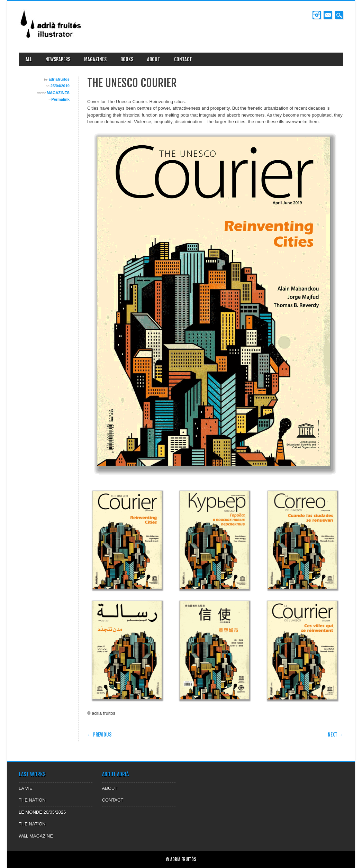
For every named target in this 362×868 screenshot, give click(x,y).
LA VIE (26, 788)
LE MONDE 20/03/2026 (42, 812)
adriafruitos (59, 79)
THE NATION (32, 800)
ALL (29, 59)
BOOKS (127, 59)
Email (328, 15)
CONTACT (183, 59)
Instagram (317, 15)
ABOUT (154, 59)
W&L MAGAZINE (36, 836)
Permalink (60, 99)
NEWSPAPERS (58, 59)
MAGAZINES (95, 59)
